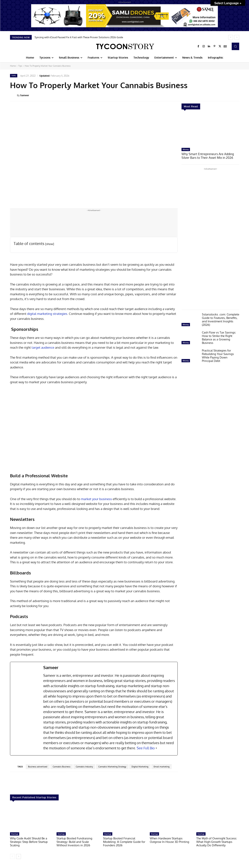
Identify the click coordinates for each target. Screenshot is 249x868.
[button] (235, 46)
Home (13, 66)
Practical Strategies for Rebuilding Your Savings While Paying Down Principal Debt (218, 355)
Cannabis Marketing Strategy (112, 767)
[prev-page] (12, 856)
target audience (43, 347)
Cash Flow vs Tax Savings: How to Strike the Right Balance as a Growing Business (219, 337)
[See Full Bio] (156, 748)
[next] (237, 37)
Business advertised (38, 767)
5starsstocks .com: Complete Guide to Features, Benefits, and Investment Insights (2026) (221, 319)
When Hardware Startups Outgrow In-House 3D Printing (169, 840)
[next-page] (19, 856)
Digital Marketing (140, 767)
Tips (20, 66)
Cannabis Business (62, 767)
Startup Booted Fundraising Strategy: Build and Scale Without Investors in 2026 (74, 842)
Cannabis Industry (84, 767)
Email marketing (162, 767)
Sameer (25, 95)
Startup (15, 834)
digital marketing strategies (47, 314)
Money (186, 149)
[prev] (231, 37)
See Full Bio (146, 748)
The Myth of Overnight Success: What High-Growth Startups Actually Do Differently (217, 842)
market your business (96, 499)
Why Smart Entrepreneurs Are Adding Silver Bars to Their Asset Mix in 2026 (210, 156)
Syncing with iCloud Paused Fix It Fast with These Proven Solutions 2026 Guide (79, 37)
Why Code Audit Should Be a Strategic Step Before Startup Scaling (29, 842)
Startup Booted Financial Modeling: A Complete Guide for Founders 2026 (124, 842)
